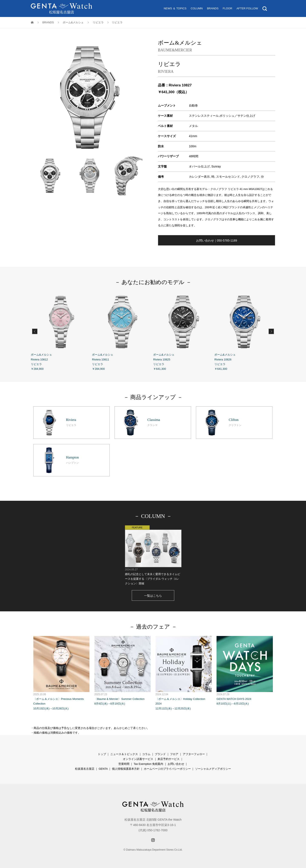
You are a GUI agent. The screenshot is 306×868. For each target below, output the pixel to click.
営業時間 (124, 764)
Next (271, 331)
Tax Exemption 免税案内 (149, 764)
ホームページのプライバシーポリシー (167, 769)
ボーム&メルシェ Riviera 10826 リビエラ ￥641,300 (245, 331)
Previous (35, 331)
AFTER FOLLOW (247, 8)
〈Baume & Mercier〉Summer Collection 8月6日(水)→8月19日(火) (123, 671)
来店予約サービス (169, 759)
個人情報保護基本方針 (126, 769)
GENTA (103, 769)
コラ (145, 754)
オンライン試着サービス (138, 759)
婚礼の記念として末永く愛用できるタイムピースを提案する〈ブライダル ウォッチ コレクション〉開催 (153, 555)
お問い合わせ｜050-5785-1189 (217, 241)
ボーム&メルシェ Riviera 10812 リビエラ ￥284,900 (61, 331)
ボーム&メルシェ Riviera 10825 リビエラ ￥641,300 (184, 331)
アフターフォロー (194, 754)
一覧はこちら (153, 596)
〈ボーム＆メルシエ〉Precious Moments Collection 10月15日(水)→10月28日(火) (62, 673)
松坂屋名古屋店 (85, 769)
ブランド (160, 754)
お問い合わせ (176, 764)
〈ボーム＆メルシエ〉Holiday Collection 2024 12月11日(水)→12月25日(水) (184, 673)
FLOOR (227, 8)
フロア (174, 754)
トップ (102, 754)
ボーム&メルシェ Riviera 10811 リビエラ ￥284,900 (123, 331)
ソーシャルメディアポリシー (213, 769)
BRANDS (213, 8)
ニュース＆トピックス (124, 754)
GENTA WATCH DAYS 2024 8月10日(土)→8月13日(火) (245, 671)
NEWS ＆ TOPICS (175, 8)
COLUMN (197, 8)
